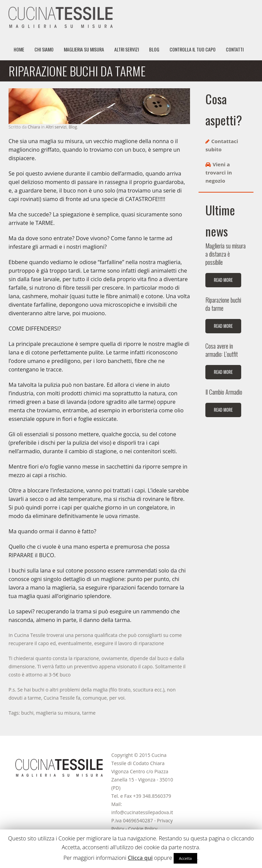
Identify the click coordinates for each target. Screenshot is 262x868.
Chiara (34, 127)
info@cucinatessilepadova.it (142, 812)
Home (19, 49)
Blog (154, 49)
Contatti (235, 49)
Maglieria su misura (84, 49)
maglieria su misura (58, 713)
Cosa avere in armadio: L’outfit (222, 350)
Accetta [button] (186, 858)
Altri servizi (127, 49)
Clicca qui (140, 858)
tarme (89, 713)
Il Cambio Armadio (224, 392)
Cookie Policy (143, 829)
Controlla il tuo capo (193, 49)
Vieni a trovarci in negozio (219, 172)
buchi (27, 713)
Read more (223, 280)
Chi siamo (44, 49)
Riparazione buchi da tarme (223, 304)
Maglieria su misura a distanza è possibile (225, 254)
